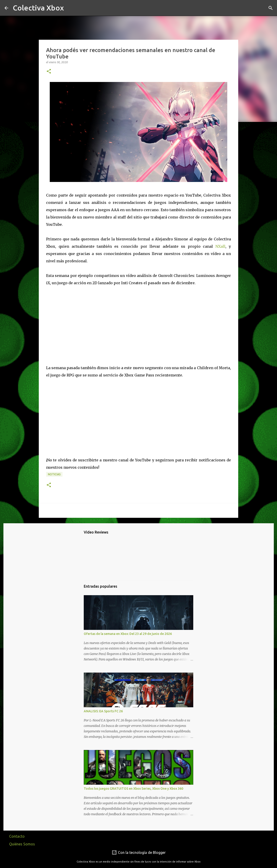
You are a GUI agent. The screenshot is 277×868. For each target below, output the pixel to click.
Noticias (54, 474)
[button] (49, 72)
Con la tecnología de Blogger (139, 852)
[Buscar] (70, 8)
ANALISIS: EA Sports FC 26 (103, 711)
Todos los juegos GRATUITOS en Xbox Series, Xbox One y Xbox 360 (133, 789)
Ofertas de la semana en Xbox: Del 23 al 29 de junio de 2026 (128, 634)
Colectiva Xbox (38, 8)
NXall (220, 246)
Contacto (17, 836)
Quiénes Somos (22, 844)
